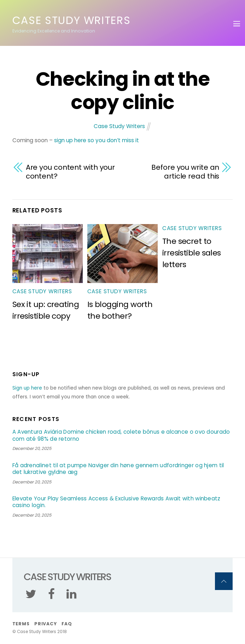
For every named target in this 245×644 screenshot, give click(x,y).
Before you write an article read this (185, 172)
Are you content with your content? (71, 172)
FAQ (67, 624)
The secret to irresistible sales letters (192, 253)
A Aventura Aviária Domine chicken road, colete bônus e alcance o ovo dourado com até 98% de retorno (121, 435)
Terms (21, 624)
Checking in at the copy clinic (122, 91)
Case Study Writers (119, 126)
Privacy (45, 624)
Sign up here (27, 388)
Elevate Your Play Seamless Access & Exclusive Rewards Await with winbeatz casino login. (116, 502)
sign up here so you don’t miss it (97, 140)
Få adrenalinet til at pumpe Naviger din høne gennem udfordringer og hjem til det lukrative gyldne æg (118, 469)
